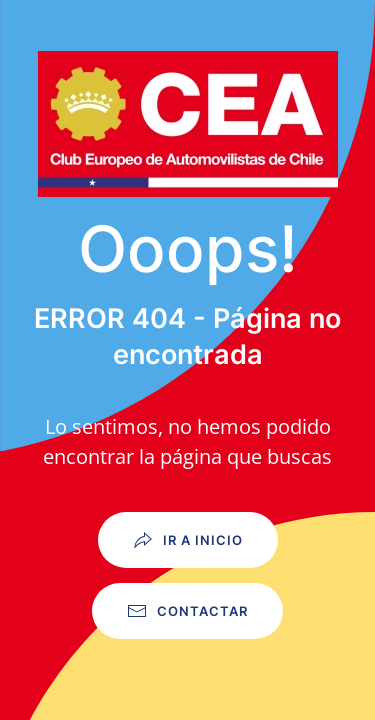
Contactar (187, 611)
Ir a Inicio (188, 540)
